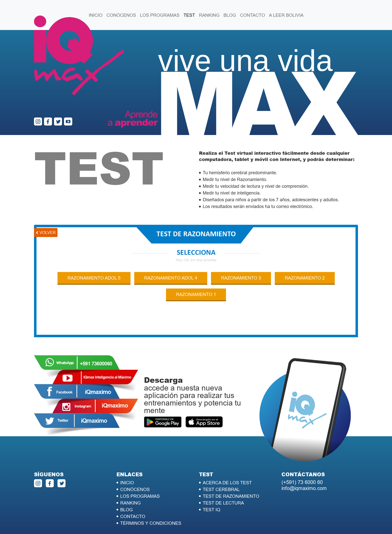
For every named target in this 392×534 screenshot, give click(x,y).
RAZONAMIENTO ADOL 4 (171, 278)
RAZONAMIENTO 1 (196, 294)
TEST (189, 15)
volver (48, 232)
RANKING (209, 15)
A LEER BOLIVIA (286, 15)
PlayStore (163, 422)
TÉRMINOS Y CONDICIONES (151, 523)
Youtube (95, 377)
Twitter (76, 420)
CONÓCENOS (121, 15)
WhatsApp (76, 362)
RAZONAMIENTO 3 (241, 278)
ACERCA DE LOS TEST (227, 483)
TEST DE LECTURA (223, 503)
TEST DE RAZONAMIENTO (231, 496)
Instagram (95, 406)
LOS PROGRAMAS (160, 15)
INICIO (96, 15)
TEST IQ (211, 510)
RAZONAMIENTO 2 (305, 278)
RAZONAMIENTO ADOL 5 (94, 278)
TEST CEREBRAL (221, 489)
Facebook (76, 391)
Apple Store (204, 422)
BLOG (230, 15)
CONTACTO (252, 15)
